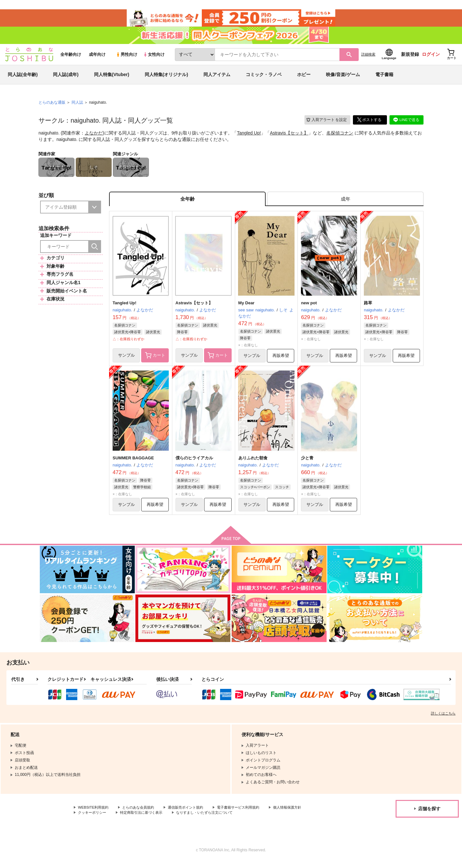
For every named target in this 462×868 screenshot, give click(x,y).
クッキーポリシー (93, 819)
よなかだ (94, 137)
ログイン (431, 58)
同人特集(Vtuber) (112, 78)
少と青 (307, 463)
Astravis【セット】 (289, 137)
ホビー (304, 78)
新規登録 (410, 58)
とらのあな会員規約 (142, 814)
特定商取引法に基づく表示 (146, 819)
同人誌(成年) (66, 78)
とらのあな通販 (52, 106)
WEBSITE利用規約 (94, 814)
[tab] (345, 203)
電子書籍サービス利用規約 (248, 814)
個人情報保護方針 (301, 814)
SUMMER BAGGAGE (133, 463)
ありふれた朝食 (253, 463)
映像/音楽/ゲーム (343, 78)
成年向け (97, 58)
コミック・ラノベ (264, 78)
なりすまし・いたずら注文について (213, 819)
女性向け (154, 58)
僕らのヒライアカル (194, 463)
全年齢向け (71, 58)
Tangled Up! (249, 137)
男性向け (127, 58)
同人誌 (77, 106)
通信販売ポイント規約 (192, 814)
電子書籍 (384, 78)
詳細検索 (368, 58)
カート (155, 361)
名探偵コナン (340, 137)
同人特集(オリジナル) (166, 78)
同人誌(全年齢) (23, 78)
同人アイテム (217, 78)
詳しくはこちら (443, 719)
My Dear (247, 308)
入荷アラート (326, 123)
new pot (309, 308)
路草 (368, 308)
